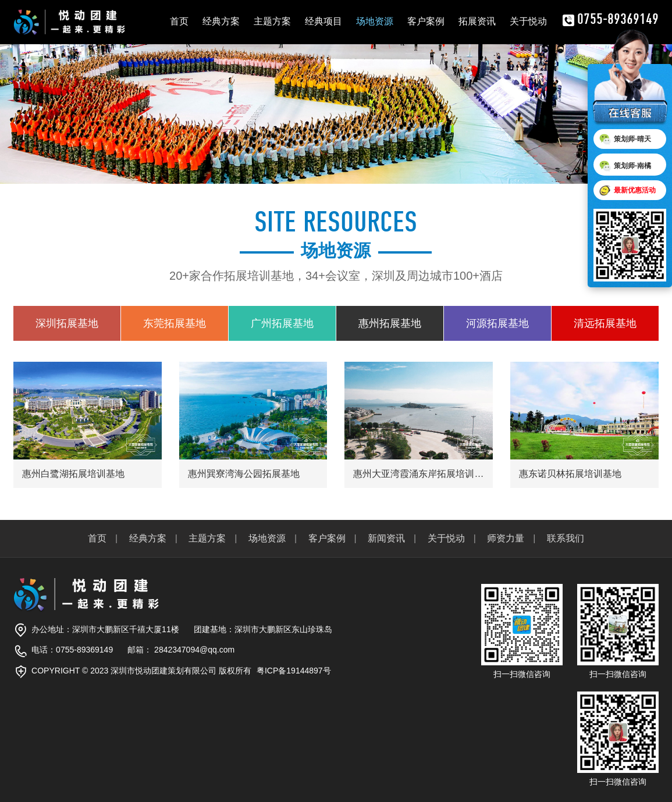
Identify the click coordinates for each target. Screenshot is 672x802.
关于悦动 (528, 21)
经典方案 (221, 21)
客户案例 (426, 21)
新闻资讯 (386, 538)
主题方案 (272, 21)
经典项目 (323, 21)
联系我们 (566, 538)
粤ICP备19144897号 (294, 671)
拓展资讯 (477, 21)
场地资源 (375, 21)
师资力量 (506, 538)
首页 (179, 21)
